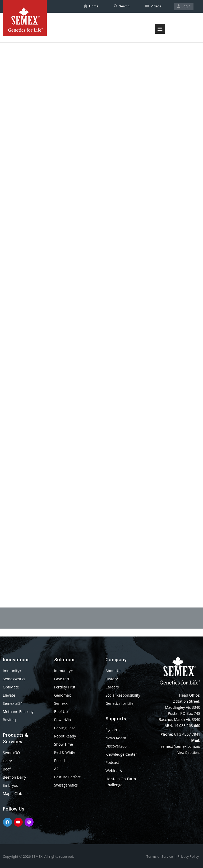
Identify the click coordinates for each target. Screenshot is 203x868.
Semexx (61, 703)
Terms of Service (160, 856)
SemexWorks (14, 679)
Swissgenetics (66, 785)
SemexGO (11, 753)
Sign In (111, 730)
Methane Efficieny (18, 712)
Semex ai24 (13, 703)
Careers (112, 687)
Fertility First (65, 687)
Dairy (7, 761)
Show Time (64, 744)
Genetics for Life (119, 703)
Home (91, 6)
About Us (113, 671)
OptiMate (11, 687)
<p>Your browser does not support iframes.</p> (102, 311)
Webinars (114, 771)
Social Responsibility (123, 695)
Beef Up (61, 712)
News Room (116, 738)
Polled (59, 761)
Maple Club (13, 794)
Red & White (65, 752)
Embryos (10, 785)
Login (184, 6)
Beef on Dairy (15, 777)
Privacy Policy (188, 856)
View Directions (189, 753)
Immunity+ (12, 671)
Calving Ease (65, 728)
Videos (153, 6)
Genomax (63, 695)
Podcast (112, 762)
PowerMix (63, 720)
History (112, 679)
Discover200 (116, 746)
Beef (7, 769)
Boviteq (9, 720)
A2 (56, 769)
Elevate (9, 695)
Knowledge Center (121, 754)
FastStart (62, 679)
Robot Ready (65, 736)
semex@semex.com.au (181, 746)
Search (122, 6)
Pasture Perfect (67, 777)
